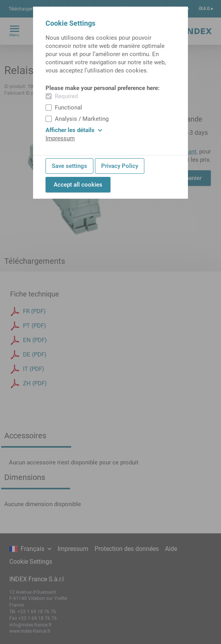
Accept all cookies (78, 185)
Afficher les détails (74, 130)
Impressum (60, 138)
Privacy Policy (120, 166)
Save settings (69, 166)
